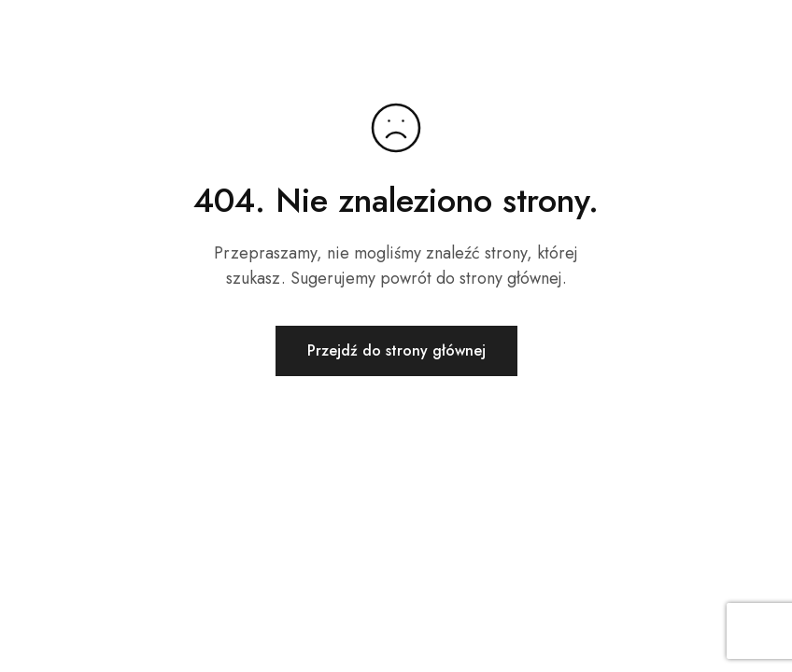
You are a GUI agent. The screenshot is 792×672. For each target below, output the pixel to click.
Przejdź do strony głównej (396, 350)
